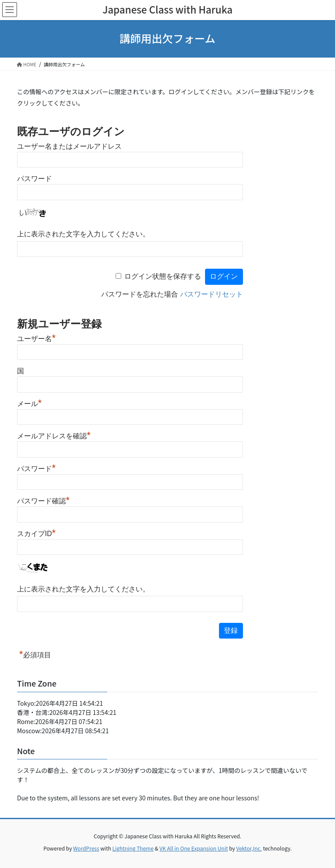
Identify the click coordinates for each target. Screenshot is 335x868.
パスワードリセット (212, 294)
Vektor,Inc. (249, 848)
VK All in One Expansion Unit (194, 848)
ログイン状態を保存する (163, 276)
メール (29, 404)
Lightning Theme (133, 848)
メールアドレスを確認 (54, 436)
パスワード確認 (43, 501)
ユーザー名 (36, 339)
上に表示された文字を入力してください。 (83, 234)
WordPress (86, 848)
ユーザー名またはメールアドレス (69, 146)
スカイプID (36, 534)
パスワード (34, 179)
